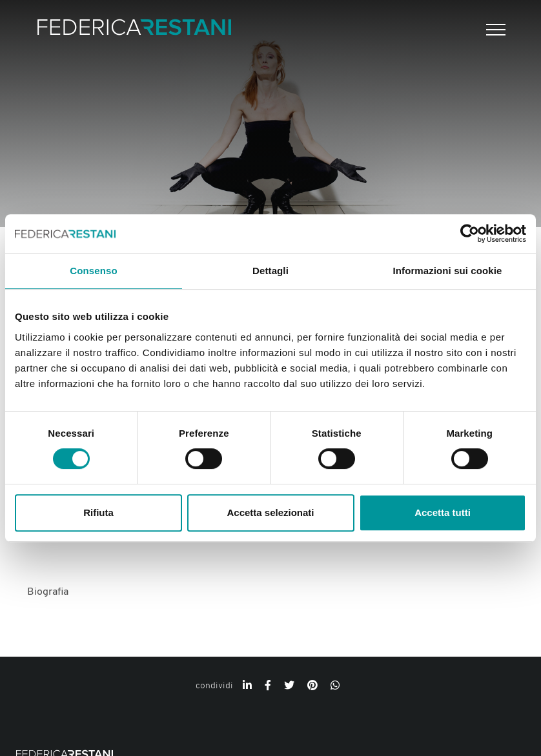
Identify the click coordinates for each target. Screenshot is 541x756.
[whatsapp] (335, 686)
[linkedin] (247, 686)
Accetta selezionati (270, 512)
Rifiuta (98, 512)
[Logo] (134, 30)
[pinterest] (312, 686)
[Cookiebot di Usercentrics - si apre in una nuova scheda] (470, 234)
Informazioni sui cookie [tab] (448, 271)
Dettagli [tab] (270, 271)
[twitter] (289, 686)
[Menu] (494, 30)
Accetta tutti (443, 512)
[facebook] (268, 686)
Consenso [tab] (93, 271)
